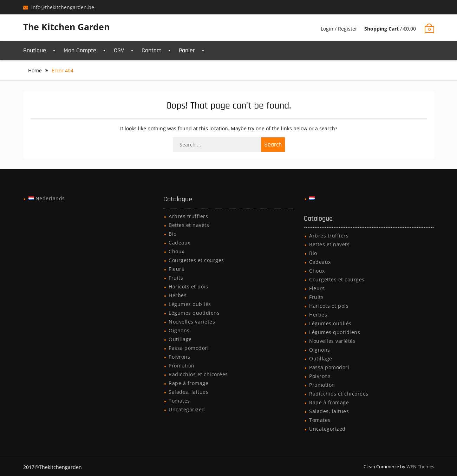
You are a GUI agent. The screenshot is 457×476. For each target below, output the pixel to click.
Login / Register (339, 29)
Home (35, 70)
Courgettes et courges (196, 260)
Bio (173, 234)
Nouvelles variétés (192, 322)
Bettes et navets (189, 225)
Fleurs (176, 269)
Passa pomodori (189, 348)
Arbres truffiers (188, 216)
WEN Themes (420, 467)
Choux (177, 251)
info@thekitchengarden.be (63, 7)
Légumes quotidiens (194, 313)
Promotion (182, 366)
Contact (151, 50)
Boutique (35, 50)
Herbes (178, 295)
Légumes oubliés (190, 304)
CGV (119, 50)
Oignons (179, 330)
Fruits (176, 278)
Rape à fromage (188, 383)
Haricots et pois (188, 286)
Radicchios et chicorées (198, 374)
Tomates (179, 401)
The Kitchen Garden (66, 27)
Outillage (180, 339)
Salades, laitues (188, 392)
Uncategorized (187, 409)
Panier (187, 50)
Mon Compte (80, 50)
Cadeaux (179, 243)
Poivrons (179, 357)
